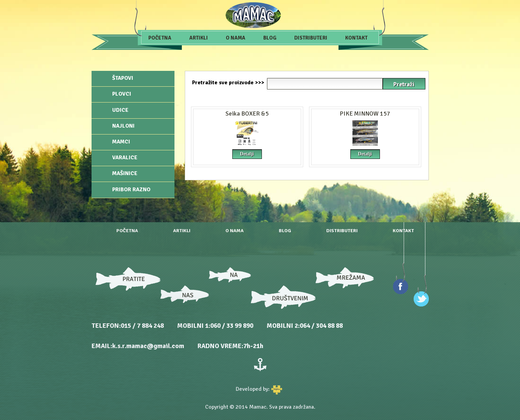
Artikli (199, 38)
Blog (270, 38)
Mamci (121, 142)
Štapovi (123, 78)
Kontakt (356, 38)
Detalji (247, 154)
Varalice (125, 158)
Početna (160, 38)
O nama (236, 38)
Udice (120, 110)
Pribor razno (131, 190)
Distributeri (311, 38)
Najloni (123, 126)
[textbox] (325, 84)
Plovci (122, 94)
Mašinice (125, 173)
